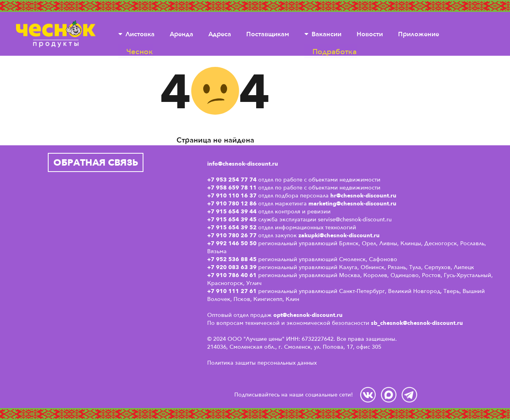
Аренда (181, 34)
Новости (370, 34)
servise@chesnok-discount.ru (355, 219)
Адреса (220, 34)
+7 (212, 267)
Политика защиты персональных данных (262, 362)
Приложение (419, 34)
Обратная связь (96, 162)
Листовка (140, 34)
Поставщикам (268, 34)
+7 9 (213, 275)
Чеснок (56, 34)
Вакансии (327, 34)
